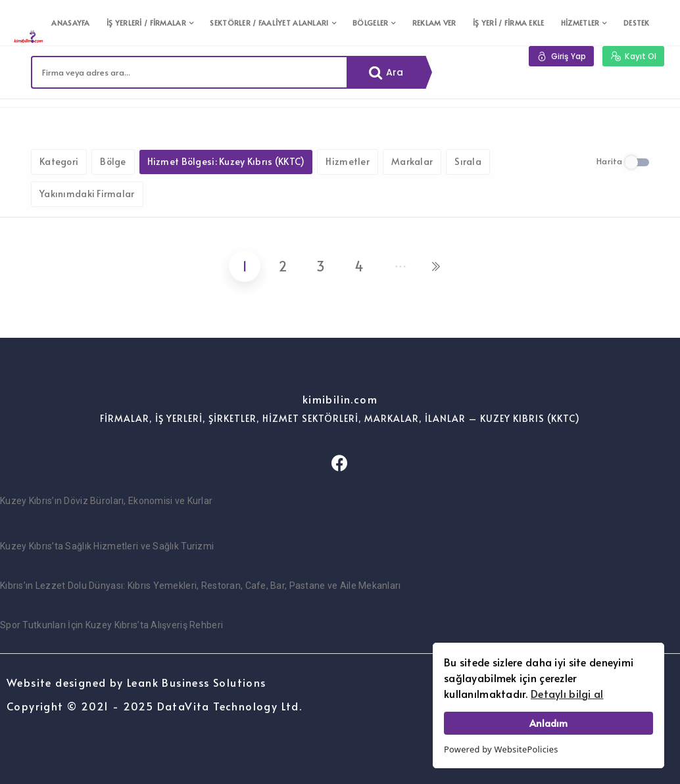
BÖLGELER (370, 23)
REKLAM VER (434, 23)
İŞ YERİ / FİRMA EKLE (509, 23)
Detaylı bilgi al (567, 693)
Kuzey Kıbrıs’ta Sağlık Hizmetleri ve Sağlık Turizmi (107, 546)
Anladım (548, 723)
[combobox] (189, 72)
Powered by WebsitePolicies (501, 749)
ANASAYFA (70, 23)
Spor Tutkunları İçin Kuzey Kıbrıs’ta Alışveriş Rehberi (111, 625)
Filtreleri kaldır (192, 119)
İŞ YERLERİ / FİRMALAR (146, 23)
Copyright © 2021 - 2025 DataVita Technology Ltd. (154, 706)
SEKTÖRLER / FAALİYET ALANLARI (269, 23)
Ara (386, 72)
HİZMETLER (580, 23)
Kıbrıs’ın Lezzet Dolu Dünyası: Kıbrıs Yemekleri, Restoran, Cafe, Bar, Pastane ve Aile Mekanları (201, 586)
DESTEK (637, 23)
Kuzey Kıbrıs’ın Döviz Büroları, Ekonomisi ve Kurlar (106, 501)
